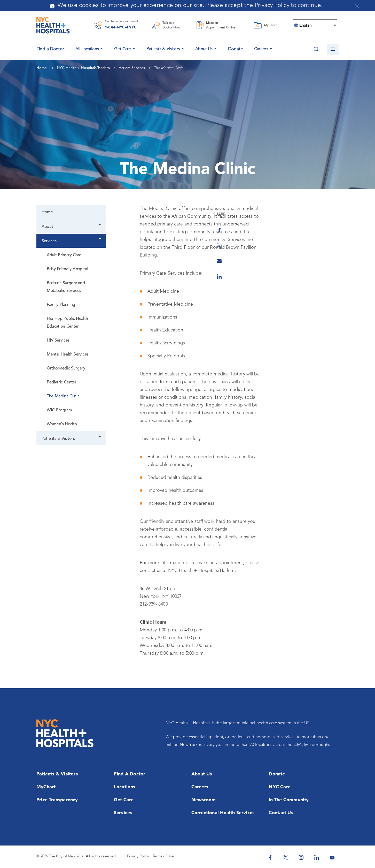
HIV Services (58, 341)
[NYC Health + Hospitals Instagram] (301, 857)
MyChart (46, 787)
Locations (125, 787)
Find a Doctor (130, 774)
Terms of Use (163, 856)
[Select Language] (315, 25)
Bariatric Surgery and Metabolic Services (66, 287)
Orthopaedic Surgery (66, 368)
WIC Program (59, 410)
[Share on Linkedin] (346, 271)
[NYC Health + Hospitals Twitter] (286, 857)
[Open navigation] (333, 50)
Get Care (123, 49)
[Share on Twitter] (346, 240)
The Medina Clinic (63, 396)
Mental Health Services (68, 354)
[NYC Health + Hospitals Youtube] (332, 857)
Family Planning (61, 305)
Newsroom (204, 800)
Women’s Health (62, 424)
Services (49, 241)
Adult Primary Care (64, 255)
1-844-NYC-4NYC (121, 28)
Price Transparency (57, 800)
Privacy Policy (138, 856)
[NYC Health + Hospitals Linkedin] (317, 857)
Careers (261, 49)
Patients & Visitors (163, 49)
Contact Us (281, 813)
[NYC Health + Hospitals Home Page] (53, 25)
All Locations (87, 49)
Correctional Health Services (223, 813)
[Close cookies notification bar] (357, 6)
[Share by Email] (346, 255)
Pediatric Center (62, 382)
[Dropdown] (100, 225)
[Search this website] (316, 50)
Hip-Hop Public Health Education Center (67, 323)
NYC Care (280, 787)
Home (47, 212)
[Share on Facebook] (346, 224)
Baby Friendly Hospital (67, 269)
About (47, 227)
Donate (236, 49)
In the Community (289, 800)
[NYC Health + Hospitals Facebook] (270, 857)
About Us (204, 49)
